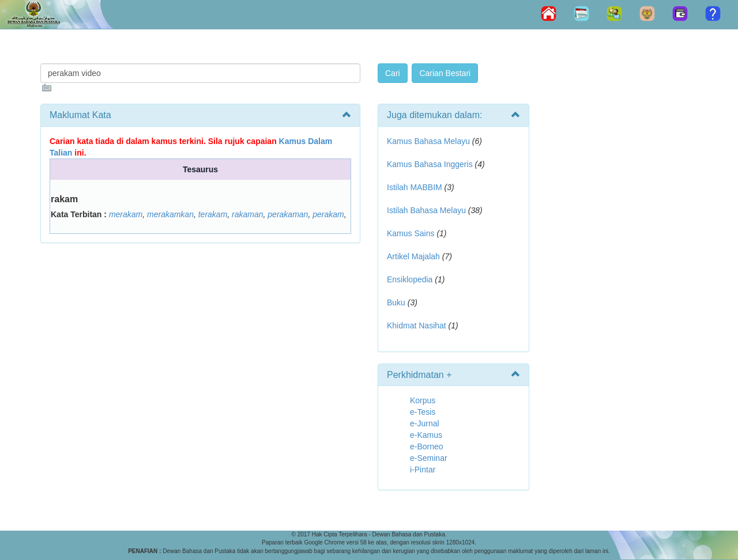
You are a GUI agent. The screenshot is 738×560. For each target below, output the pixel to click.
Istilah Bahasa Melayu (426, 210)
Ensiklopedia (410, 279)
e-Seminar (429, 458)
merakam (126, 214)
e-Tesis (423, 412)
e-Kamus (426, 435)
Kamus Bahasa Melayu (430, 141)
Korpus (423, 400)
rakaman (247, 214)
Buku (396, 302)
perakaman (288, 214)
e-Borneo (427, 447)
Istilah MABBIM (415, 187)
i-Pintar (423, 470)
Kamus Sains (411, 233)
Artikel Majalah (413, 256)
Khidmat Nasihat (417, 326)
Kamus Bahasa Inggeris (430, 164)
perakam (328, 214)
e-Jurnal (425, 423)
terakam (213, 214)
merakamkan (170, 214)
